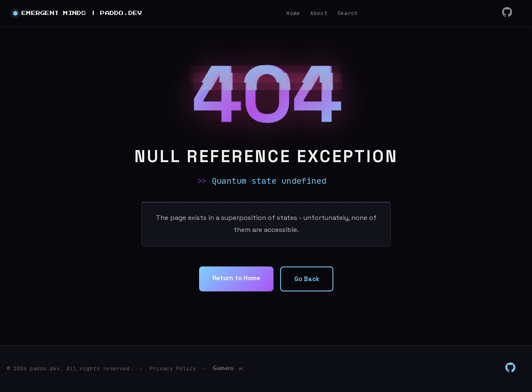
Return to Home (235, 278)
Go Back (309, 279)
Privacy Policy (173, 369)
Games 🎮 (228, 368)
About (319, 13)
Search (348, 13)
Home (293, 13)
